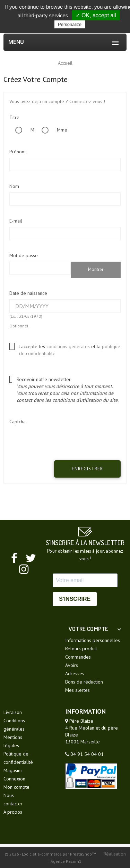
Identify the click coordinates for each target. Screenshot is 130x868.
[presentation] (65, 441)
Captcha (18, 422)
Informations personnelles (93, 640)
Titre (14, 117)
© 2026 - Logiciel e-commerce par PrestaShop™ (51, 854)
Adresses (75, 673)
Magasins (13, 770)
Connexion (14, 779)
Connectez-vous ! (87, 101)
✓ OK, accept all (96, 15)
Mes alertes (77, 690)
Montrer (96, 269)
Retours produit (81, 649)
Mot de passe (24, 255)
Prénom (18, 152)
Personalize (70, 24)
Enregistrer (87, 469)
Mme (51, 130)
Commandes (78, 657)
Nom (14, 186)
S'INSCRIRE (75, 599)
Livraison (13, 712)
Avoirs (72, 665)
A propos (13, 812)
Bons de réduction (84, 682)
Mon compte (16, 787)
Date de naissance (28, 293)
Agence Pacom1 (66, 861)
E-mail (16, 221)
